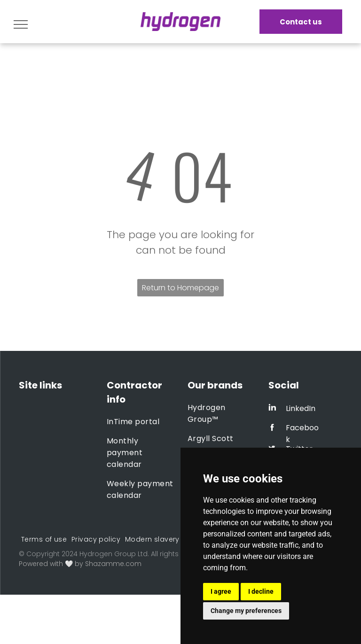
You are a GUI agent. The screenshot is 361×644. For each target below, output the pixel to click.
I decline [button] (261, 591)
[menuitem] (141, 422)
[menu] (21, 24)
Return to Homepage (180, 288)
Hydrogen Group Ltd (114, 554)
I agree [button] (221, 591)
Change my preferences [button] (246, 611)
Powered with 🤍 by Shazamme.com (80, 564)
